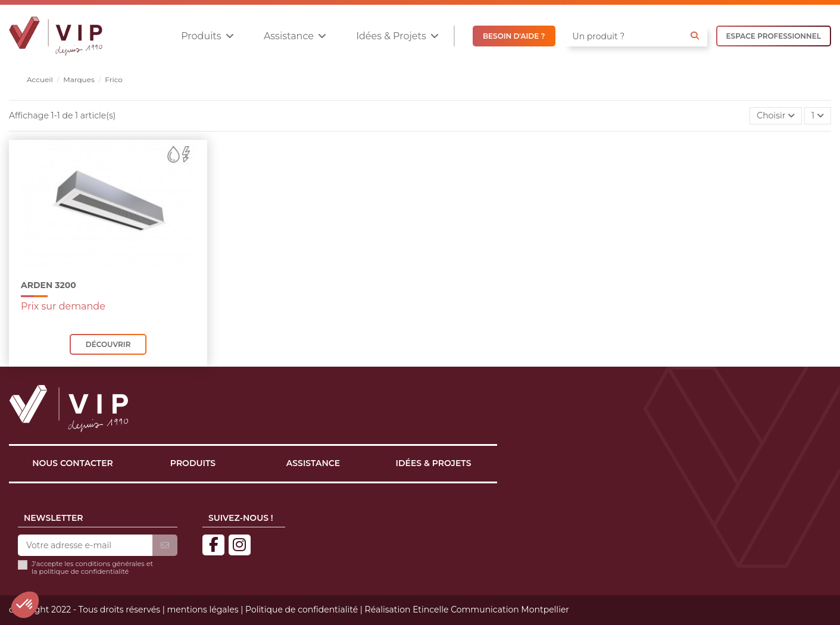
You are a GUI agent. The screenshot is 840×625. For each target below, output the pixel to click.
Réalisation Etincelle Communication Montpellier (467, 610)
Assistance (313, 463)
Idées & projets (434, 463)
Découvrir (108, 344)
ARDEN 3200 (49, 285)
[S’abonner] (165, 546)
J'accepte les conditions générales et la (92, 568)
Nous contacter (73, 463)
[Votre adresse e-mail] (85, 546)
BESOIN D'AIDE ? (514, 36)
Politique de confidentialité (302, 610)
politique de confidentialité (84, 571)
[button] (207, 36)
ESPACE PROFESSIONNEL (774, 36)
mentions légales (202, 610)
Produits (193, 463)
